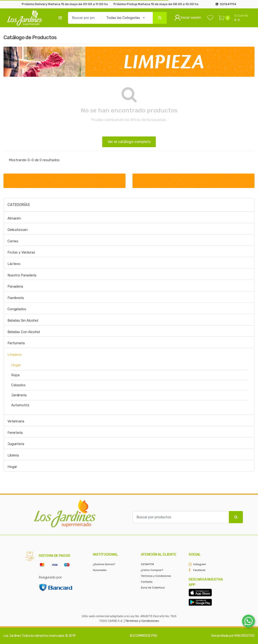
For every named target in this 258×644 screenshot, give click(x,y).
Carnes (13, 241)
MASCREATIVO (244, 636)
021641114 (147, 564)
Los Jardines (12, 636)
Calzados (18, 385)
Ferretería (15, 433)
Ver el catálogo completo (129, 142)
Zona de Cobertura (153, 588)
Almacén (14, 218)
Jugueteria (16, 444)
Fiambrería (16, 298)
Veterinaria (16, 421)
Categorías (19, 205)
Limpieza (14, 355)
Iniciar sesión (188, 18)
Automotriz (20, 405)
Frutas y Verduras (21, 252)
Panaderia (15, 286)
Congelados (17, 309)
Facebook (199, 570)
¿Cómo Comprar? (152, 570)
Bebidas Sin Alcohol (23, 320)
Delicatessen (18, 230)
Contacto (147, 582)
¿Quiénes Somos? (104, 564)
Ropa (15, 375)
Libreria (13, 455)
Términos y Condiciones (156, 576)
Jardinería (19, 395)
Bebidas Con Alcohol (24, 332)
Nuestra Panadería (22, 275)
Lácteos (14, 264)
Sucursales (100, 570)
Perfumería (16, 343)
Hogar (16, 365)
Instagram (200, 564)
